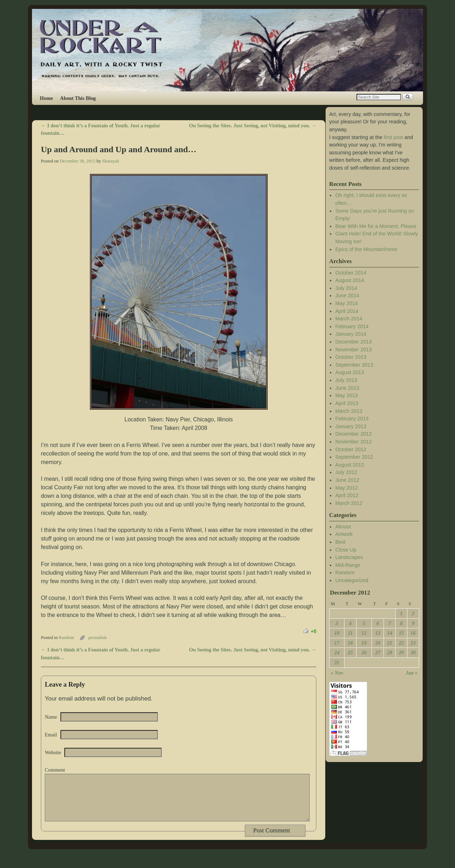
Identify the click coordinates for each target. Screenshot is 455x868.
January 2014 (351, 334)
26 (364, 653)
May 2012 (346, 488)
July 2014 (346, 288)
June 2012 (347, 480)
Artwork (344, 534)
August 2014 (350, 280)
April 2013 (347, 403)
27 (378, 653)
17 (337, 643)
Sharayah (110, 161)
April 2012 (347, 495)
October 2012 (351, 449)
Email (51, 735)
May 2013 (346, 395)
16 (413, 633)
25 (350, 653)
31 (337, 662)
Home (46, 98)
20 (378, 643)
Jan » (411, 673)
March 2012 (349, 503)
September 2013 (354, 365)
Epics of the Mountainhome (366, 249)
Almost (343, 527)
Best (340, 542)
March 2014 (349, 319)
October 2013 (351, 357)
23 (413, 643)
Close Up (346, 550)
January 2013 (351, 426)
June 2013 (347, 388)
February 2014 (352, 326)
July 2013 (346, 380)
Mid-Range (348, 565)
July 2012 (346, 472)
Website (53, 752)
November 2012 (353, 442)
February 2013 (352, 419)
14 (390, 633)
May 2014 (346, 303)
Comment (55, 770)
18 (350, 643)
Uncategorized (352, 580)
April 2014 (347, 311)
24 (337, 653)
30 (413, 653)
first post (394, 137)
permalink (97, 638)
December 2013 (353, 342)
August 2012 (350, 465)
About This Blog (78, 98)
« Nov (337, 673)
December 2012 (353, 434)
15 (401, 633)
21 (390, 643)
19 (364, 643)
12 (364, 633)
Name (51, 717)
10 (337, 633)
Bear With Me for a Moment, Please (376, 226)
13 (378, 633)
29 (401, 653)
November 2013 (353, 350)
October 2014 (351, 273)
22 (401, 643)
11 (350, 633)
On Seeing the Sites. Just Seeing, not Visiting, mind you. (253, 126)
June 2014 (347, 295)
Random (66, 638)
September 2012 (354, 457)
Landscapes (349, 557)
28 (390, 653)
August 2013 (350, 372)
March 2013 (349, 411)
